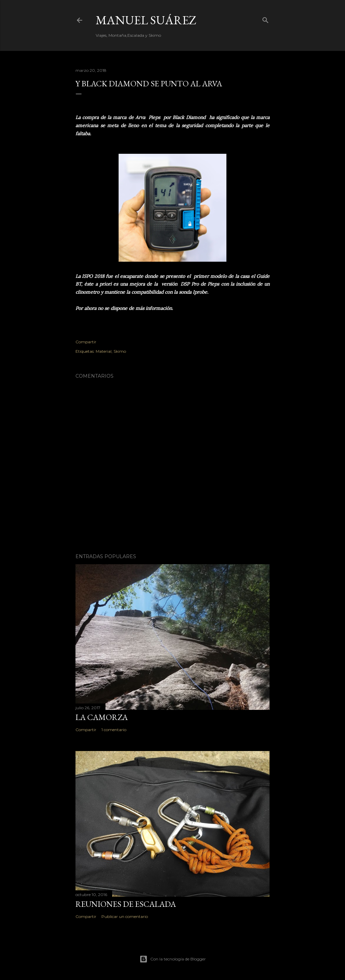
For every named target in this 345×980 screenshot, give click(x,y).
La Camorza (102, 717)
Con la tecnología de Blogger (173, 959)
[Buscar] (265, 19)
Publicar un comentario (125, 916)
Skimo (120, 351)
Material (104, 351)
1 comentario (114, 730)
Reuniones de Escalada (126, 904)
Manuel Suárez (146, 20)
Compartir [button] (86, 342)
